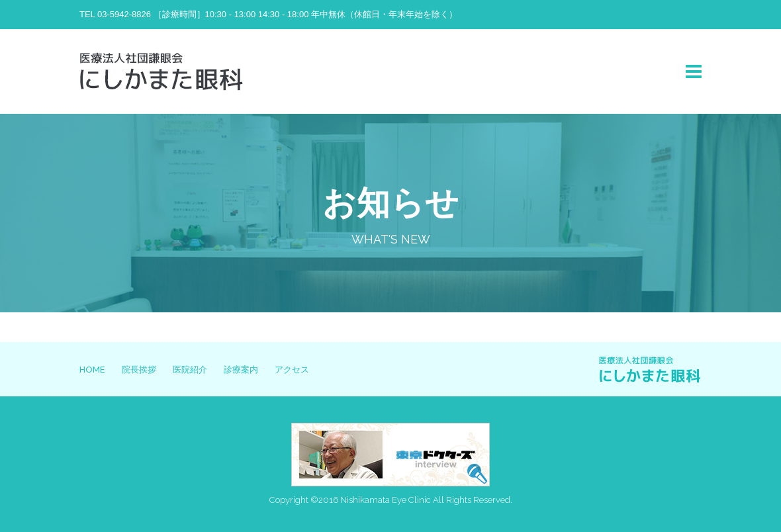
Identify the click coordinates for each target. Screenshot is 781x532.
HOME (92, 370)
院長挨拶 (139, 370)
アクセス (292, 370)
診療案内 (241, 370)
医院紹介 (190, 370)
